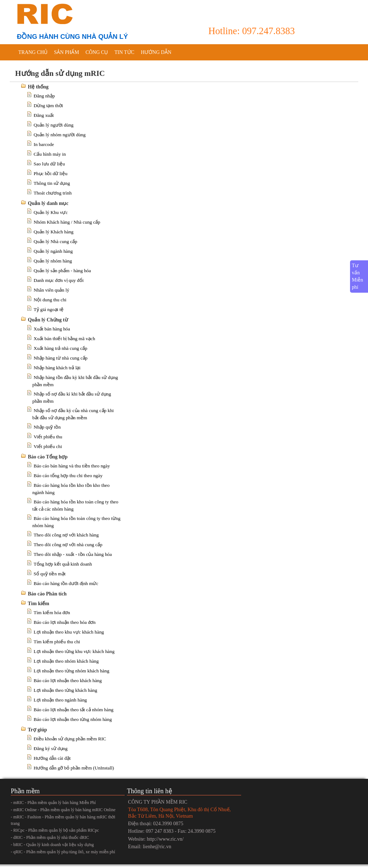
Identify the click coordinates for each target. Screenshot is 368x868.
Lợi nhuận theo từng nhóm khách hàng (72, 671)
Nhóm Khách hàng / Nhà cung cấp (67, 222)
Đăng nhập (44, 96)
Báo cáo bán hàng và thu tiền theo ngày (72, 466)
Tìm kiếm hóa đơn (52, 613)
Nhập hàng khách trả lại (57, 368)
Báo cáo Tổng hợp (48, 457)
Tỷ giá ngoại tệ (49, 309)
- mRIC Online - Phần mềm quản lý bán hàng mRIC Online (63, 810)
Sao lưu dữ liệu (49, 164)
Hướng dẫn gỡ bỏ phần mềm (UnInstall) (74, 768)
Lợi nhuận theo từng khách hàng (66, 690)
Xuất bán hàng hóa (52, 329)
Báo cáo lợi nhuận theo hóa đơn (65, 622)
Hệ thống (38, 87)
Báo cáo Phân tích (47, 594)
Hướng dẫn (156, 52)
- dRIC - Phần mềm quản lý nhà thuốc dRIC (50, 837)
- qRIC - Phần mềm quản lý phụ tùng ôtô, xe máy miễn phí (63, 852)
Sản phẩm (66, 52)
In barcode (44, 144)
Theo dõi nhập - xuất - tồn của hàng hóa (73, 554)
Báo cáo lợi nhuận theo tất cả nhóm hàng (74, 710)
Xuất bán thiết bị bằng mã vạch (65, 339)
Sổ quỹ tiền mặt (50, 574)
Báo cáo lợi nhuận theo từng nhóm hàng (73, 719)
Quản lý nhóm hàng (53, 261)
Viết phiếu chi (48, 446)
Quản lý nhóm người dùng (60, 135)
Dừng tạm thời (49, 106)
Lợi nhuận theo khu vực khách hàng (69, 632)
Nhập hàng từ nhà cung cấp (61, 358)
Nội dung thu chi (50, 300)
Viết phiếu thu (48, 437)
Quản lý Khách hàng (54, 232)
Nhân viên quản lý (52, 290)
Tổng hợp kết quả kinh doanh (63, 564)
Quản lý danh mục (48, 203)
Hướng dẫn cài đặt (52, 758)
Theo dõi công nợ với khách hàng (66, 535)
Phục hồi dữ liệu (51, 173)
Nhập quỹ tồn (47, 427)
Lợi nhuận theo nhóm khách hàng (66, 661)
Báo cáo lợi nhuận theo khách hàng (68, 680)
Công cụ (97, 52)
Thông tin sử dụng (52, 183)
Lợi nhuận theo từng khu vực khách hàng (74, 651)
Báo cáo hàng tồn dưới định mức (66, 583)
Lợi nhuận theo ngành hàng (60, 700)
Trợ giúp (37, 730)
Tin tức (124, 52)
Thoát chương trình (53, 193)
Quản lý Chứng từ (48, 320)
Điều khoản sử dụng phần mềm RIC (70, 739)
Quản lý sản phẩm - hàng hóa (62, 271)
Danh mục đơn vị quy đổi (59, 280)
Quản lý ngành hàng (53, 251)
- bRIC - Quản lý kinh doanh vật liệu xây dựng (52, 845)
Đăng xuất (44, 115)
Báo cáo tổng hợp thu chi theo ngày (68, 476)
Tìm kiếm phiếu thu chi (57, 642)
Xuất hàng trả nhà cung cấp (61, 348)
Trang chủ (33, 52)
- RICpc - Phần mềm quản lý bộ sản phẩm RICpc (55, 830)
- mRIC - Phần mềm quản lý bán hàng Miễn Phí (53, 803)
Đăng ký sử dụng (51, 748)
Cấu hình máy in (50, 154)
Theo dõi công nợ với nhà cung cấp (68, 545)
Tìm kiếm (38, 604)
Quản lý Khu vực (51, 212)
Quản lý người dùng (54, 125)
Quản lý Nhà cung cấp (56, 241)
